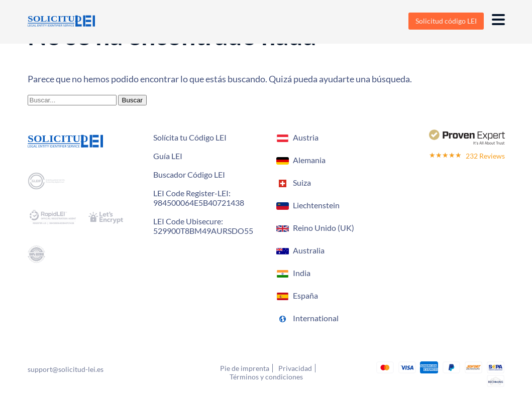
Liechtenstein (316, 205)
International (316, 318)
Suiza (302, 182)
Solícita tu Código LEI (190, 137)
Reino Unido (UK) (324, 228)
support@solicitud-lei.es (66, 369)
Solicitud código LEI (446, 21)
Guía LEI (168, 156)
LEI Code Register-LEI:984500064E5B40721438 (199, 198)
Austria (306, 137)
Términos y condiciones (266, 377)
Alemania (309, 160)
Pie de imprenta (245, 368)
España (305, 295)
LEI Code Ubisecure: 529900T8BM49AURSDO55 (203, 226)
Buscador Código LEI (189, 174)
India (302, 273)
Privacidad (295, 368)
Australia (309, 250)
